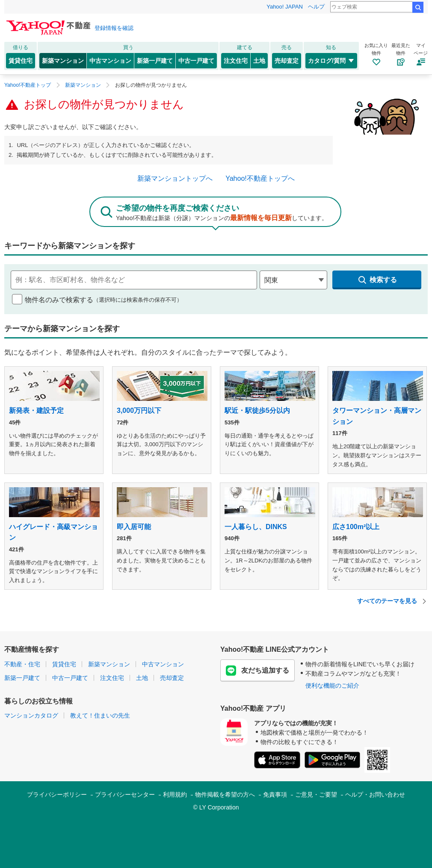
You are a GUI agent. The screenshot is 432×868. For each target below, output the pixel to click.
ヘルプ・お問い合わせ (375, 794)
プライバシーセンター (125, 794)
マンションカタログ (31, 715)
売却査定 (287, 61)
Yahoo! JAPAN (285, 7)
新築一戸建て (155, 61)
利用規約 (175, 794)
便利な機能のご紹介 (332, 686)
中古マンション (110, 61)
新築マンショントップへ (175, 178)
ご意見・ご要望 (316, 794)
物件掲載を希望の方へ (225, 794)
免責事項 (275, 794)
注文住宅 (236, 61)
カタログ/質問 (331, 61)
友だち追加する (257, 671)
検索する (377, 280)
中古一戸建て (196, 61)
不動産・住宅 (22, 664)
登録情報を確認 (114, 28)
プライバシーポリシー (57, 794)
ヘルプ (316, 7)
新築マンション (63, 61)
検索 (418, 7)
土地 (259, 61)
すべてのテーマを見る (392, 601)
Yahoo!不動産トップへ (260, 178)
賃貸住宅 (21, 61)
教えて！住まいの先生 (100, 715)
